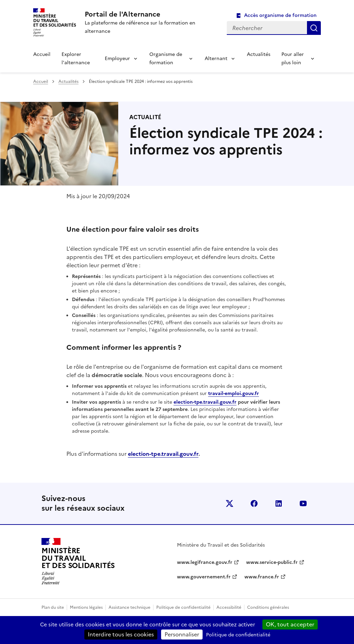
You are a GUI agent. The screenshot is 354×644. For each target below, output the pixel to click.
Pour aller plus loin (293, 59)
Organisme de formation (166, 59)
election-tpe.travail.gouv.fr (205, 402)
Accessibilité (229, 607)
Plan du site (53, 607)
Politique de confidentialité (183, 607)
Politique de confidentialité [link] (238, 635)
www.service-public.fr (272, 562)
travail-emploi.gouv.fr (234, 393)
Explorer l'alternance (76, 59)
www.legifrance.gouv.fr (205, 562)
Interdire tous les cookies (121, 634)
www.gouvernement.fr (204, 577)
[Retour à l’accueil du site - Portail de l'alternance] (78, 561)
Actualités (259, 54)
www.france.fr (262, 577)
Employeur (117, 59)
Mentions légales (86, 607)
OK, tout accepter (290, 624)
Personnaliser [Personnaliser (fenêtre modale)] (182, 634)
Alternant (216, 59)
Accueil (42, 54)
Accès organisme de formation (280, 15)
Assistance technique (129, 607)
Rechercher (314, 28)
